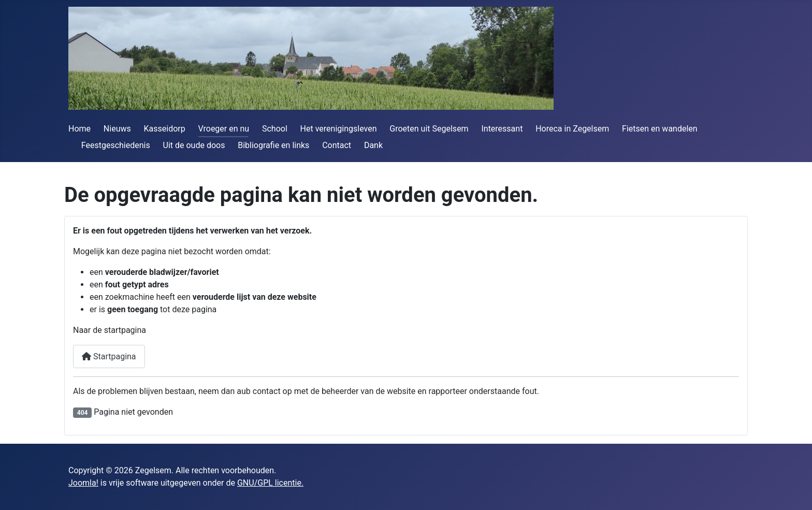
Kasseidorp (165, 129)
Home (79, 129)
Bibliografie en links (273, 145)
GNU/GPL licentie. (270, 483)
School (275, 129)
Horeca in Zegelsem (572, 129)
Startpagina (109, 356)
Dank (373, 145)
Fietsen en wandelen (660, 129)
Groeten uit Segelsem (429, 129)
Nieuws (117, 129)
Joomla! (83, 483)
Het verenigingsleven (339, 129)
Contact (337, 145)
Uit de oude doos (194, 145)
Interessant (502, 129)
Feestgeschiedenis (116, 145)
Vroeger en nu (224, 129)
